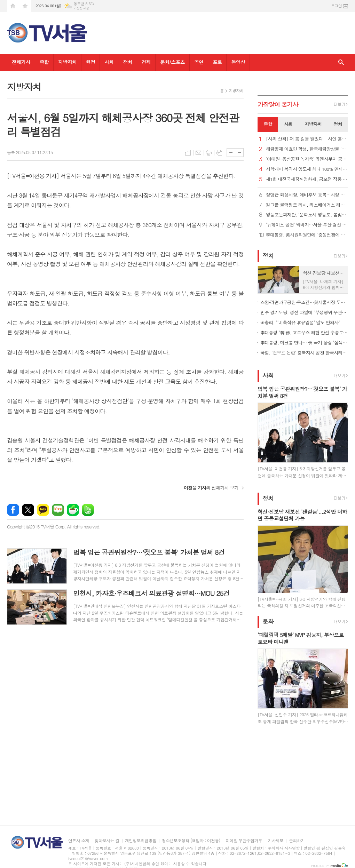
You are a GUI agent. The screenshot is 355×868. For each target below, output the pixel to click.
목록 (188, 153)
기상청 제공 (81, 8)
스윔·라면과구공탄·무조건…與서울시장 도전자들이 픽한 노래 (304, 302)
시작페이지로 (13, 6)
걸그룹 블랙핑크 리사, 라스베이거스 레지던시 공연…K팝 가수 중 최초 (307, 205)
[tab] (268, 125)
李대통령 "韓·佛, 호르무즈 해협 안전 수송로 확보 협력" (304, 332)
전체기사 (21, 62)
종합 (44, 62)
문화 (268, 621)
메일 (198, 153)
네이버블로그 (58, 510)
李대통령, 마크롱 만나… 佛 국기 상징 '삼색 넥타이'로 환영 (304, 343)
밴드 (88, 510)
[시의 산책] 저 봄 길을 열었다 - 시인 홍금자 (307, 139)
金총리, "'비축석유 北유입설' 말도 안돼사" (300, 322)
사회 (109, 62)
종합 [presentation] (268, 124)
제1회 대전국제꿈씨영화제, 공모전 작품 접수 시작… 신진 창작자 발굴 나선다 (307, 179)
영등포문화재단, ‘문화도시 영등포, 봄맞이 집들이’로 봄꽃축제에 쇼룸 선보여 (307, 215)
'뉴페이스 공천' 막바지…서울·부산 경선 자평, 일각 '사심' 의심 (307, 225)
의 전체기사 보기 (211, 488)
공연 (199, 62)
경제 (146, 62)
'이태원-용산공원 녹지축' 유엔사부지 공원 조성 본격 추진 (307, 159)
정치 (127, 62)
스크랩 (219, 153)
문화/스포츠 (172, 62)
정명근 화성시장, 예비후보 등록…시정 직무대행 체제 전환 (307, 195)
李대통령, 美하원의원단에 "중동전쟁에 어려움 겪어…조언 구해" (307, 235)
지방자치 (67, 62)
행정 (90, 62)
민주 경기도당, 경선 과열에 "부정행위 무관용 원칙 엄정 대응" (304, 312)
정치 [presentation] (338, 124)
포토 (217, 62)
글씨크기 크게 (231, 153)
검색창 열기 (341, 62)
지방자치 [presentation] (313, 124)
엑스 (28, 510)
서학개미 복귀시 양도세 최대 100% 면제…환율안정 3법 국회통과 (307, 169)
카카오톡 (43, 510)
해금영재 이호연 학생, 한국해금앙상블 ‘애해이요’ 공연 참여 (307, 149)
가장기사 (278, 104)
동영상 (238, 62)
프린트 (209, 153)
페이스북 (13, 510)
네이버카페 (73, 510)
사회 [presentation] (288, 124)
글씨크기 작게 (239, 153)
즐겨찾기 (25, 6)
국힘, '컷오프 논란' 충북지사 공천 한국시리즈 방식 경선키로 (304, 353)
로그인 (336, 6)
